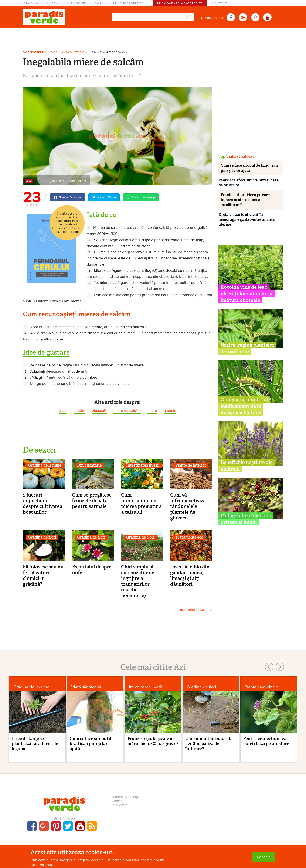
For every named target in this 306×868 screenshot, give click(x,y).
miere (152, 411)
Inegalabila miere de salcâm (108, 53)
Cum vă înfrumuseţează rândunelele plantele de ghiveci (188, 506)
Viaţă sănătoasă (73, 53)
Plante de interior (191, 465)
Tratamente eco (189, 537)
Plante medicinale (261, 687)
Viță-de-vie (77, 4)
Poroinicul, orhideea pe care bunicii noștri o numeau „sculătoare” (245, 200)
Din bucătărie (89, 465)
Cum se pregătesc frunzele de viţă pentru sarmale (92, 501)
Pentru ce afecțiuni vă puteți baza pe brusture (249, 183)
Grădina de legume (45, 465)
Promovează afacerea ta (180, 4)
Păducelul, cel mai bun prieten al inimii (246, 519)
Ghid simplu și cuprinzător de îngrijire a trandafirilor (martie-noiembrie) (138, 581)
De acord (264, 857)
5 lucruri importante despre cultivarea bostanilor (43, 503)
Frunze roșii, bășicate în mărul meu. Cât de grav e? (153, 741)
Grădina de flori (42, 537)
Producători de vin (130, 4)
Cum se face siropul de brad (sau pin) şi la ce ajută (249, 168)
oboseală (99, 411)
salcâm (79, 411)
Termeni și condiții (125, 797)
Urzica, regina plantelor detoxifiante (247, 348)
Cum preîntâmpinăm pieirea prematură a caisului (141, 503)
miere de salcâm (127, 411)
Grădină (31, 4)
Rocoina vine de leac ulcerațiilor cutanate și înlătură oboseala (246, 294)
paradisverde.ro (34, 53)
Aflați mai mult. (42, 865)
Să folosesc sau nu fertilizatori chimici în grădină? (43, 575)
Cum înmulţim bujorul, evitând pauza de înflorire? (208, 744)
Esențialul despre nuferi (92, 570)
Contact (219, 4)
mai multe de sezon (196, 610)
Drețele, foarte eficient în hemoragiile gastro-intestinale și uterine (247, 220)
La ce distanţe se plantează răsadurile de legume (35, 744)
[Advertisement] (153, 38)
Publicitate (120, 805)
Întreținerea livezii (143, 465)
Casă (99, 4)
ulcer (63, 411)
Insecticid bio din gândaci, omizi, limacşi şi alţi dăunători (190, 575)
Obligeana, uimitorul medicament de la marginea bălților (244, 406)
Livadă (53, 4)
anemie (170, 411)
